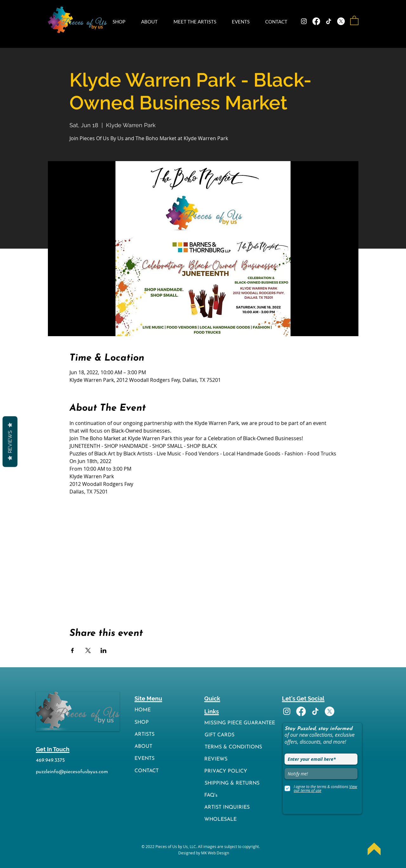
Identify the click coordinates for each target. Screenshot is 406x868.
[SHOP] (147, 723)
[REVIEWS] (241, 759)
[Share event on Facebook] (72, 650)
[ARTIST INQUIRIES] (241, 808)
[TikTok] (329, 21)
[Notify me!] (321, 774)
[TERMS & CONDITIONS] (241, 747)
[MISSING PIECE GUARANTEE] (241, 723)
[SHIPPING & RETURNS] (241, 783)
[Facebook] (316, 21)
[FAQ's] (241, 796)
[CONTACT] (147, 771)
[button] (122, 22)
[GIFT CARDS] (241, 735)
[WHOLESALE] (241, 820)
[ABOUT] (147, 747)
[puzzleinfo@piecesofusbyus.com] (72, 772)
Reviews (10, 441)
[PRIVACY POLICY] (241, 771)
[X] (341, 21)
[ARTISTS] (147, 735)
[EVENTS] (147, 759)
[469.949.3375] (52, 761)
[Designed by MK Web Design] (203, 853)
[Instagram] (304, 21)
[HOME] (147, 710)
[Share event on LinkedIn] (104, 650)
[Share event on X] (88, 650)
